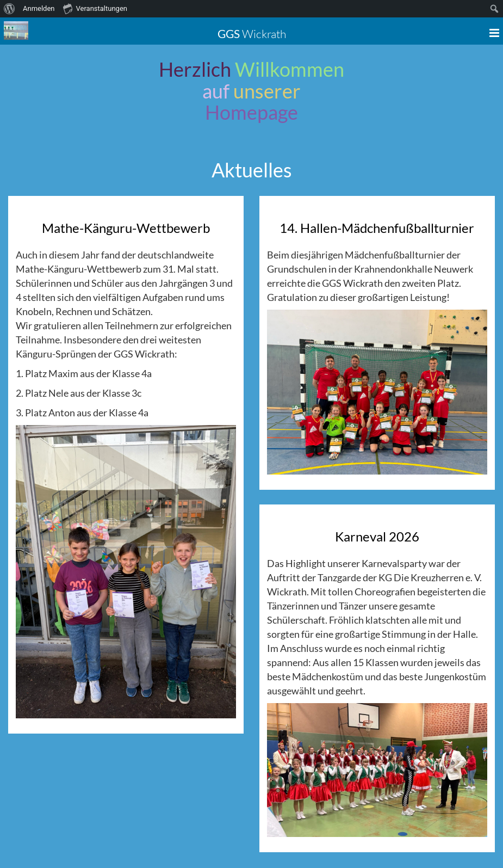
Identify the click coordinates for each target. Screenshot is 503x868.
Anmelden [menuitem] (39, 8)
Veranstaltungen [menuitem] (95, 8)
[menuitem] (10, 9)
